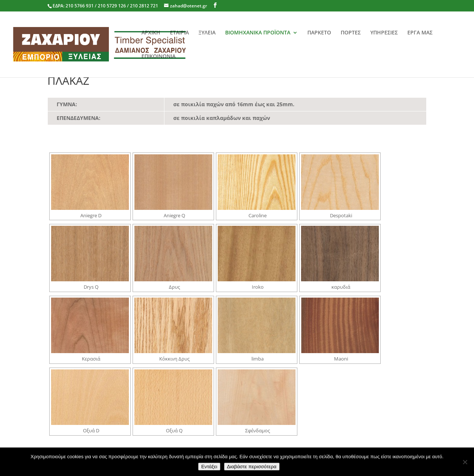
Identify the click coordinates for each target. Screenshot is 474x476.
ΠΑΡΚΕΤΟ (319, 33)
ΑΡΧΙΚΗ (151, 33)
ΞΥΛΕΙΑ (207, 33)
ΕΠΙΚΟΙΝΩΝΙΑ (158, 57)
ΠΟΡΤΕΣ (351, 33)
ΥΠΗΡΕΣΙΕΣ (384, 33)
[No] (465, 462)
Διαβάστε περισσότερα (252, 467)
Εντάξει (209, 467)
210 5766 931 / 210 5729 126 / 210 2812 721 (112, 6)
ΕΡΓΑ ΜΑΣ (420, 33)
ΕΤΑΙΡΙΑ (179, 33)
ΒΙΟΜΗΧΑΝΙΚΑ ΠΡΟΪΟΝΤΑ (258, 33)
